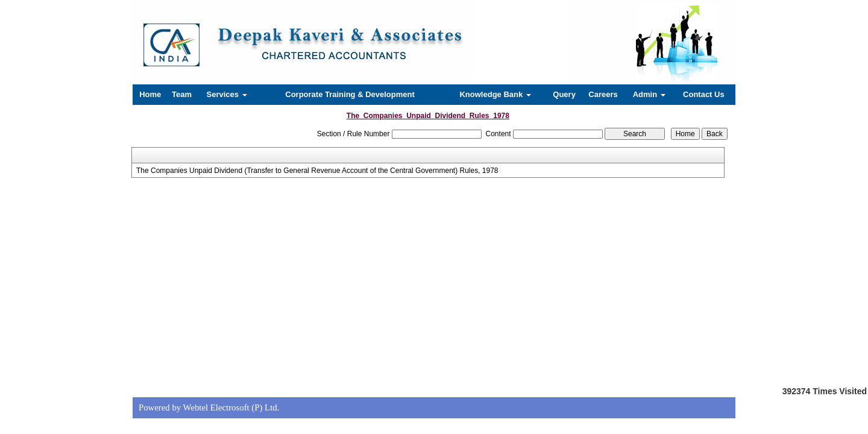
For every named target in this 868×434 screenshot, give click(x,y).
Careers (603, 94)
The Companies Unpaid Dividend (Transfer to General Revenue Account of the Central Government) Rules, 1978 (317, 171)
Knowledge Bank (495, 94)
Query (564, 94)
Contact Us (704, 94)
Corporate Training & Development (350, 94)
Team (182, 94)
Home (150, 94)
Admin (649, 94)
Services (227, 94)
